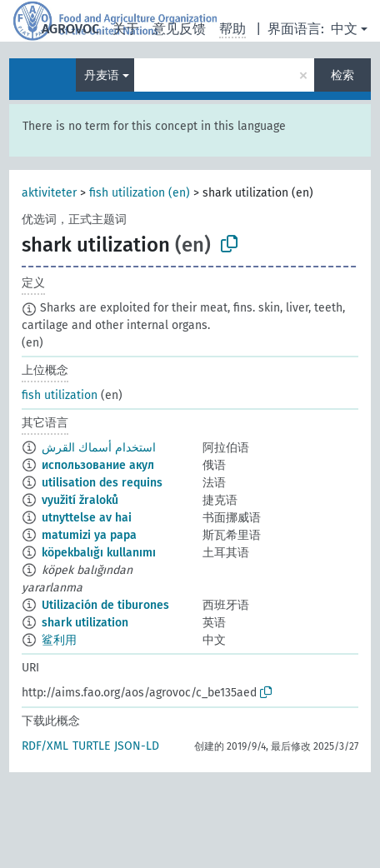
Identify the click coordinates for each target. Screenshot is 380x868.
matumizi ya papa (89, 535)
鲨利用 (59, 640)
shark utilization (85, 623)
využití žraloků (80, 500)
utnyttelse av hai (87, 518)
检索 (342, 75)
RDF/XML (45, 746)
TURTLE (91, 746)
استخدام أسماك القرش (99, 448)
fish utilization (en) (140, 193)
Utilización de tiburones (105, 605)
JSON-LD (137, 746)
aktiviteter (49, 193)
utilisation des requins (102, 483)
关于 (126, 29)
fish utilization (60, 395)
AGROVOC (70, 29)
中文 (344, 29)
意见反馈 (179, 29)
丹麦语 (102, 75)
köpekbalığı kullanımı (99, 553)
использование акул (98, 465)
